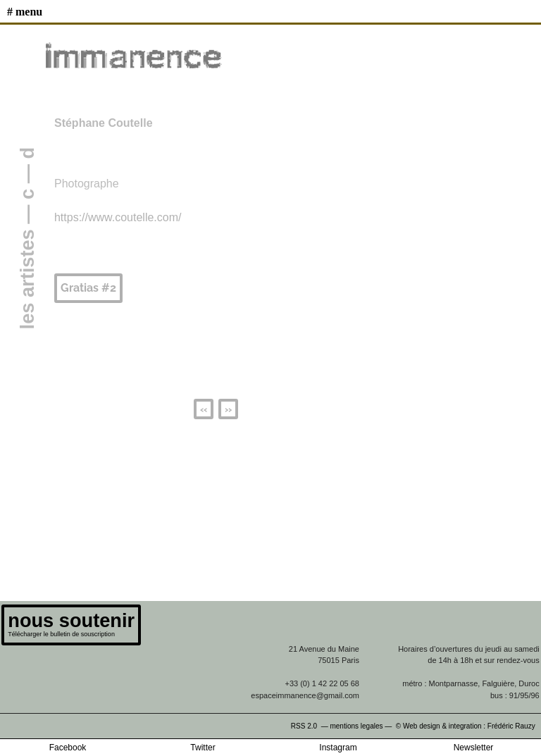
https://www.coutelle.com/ (118, 217)
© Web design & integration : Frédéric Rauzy (468, 726)
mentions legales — (362, 726)
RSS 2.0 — (311, 726)
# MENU (25, 12)
